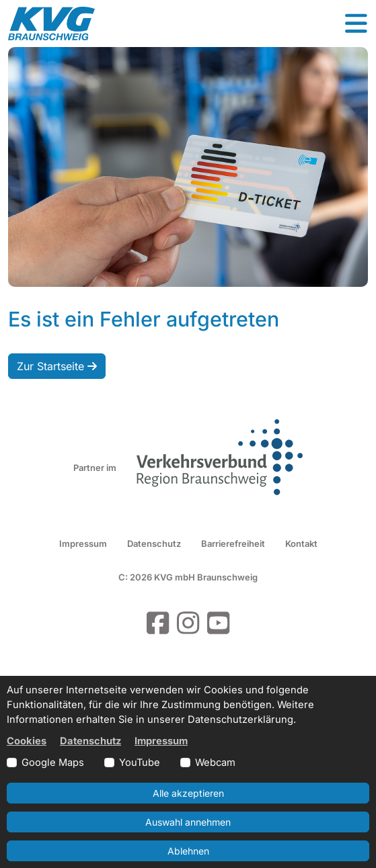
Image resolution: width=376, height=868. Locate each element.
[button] (356, 24)
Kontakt (301, 544)
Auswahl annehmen (188, 822)
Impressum (83, 544)
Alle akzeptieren (188, 793)
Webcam (215, 763)
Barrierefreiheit (233, 544)
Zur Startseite (57, 366)
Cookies (27, 741)
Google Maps (53, 763)
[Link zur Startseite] (51, 24)
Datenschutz (154, 544)
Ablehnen (188, 851)
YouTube (140, 763)
